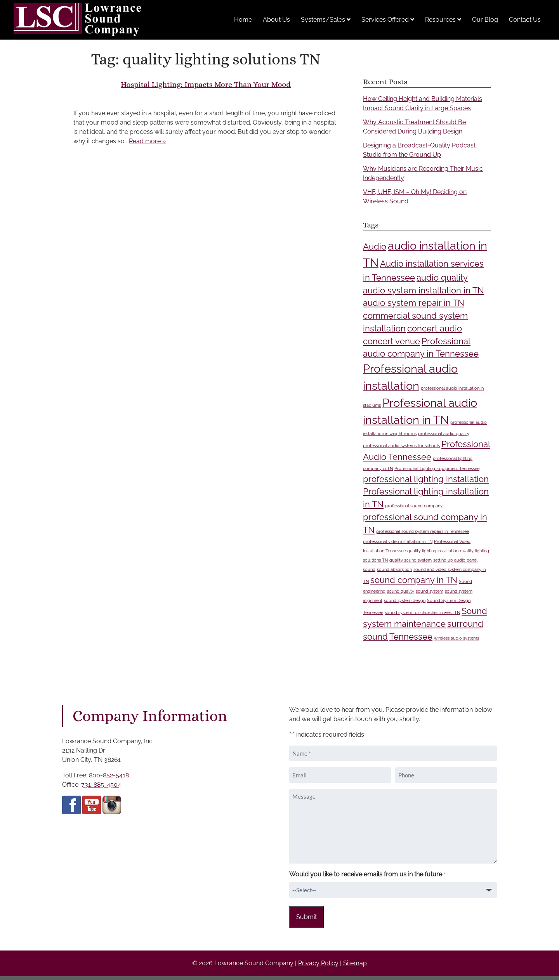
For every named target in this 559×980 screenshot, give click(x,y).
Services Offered (388, 20)
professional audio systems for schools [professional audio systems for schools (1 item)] (401, 446)
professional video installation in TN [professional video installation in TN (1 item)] (398, 541)
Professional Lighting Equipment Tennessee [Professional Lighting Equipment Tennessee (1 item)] (437, 468)
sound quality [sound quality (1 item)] (401, 591)
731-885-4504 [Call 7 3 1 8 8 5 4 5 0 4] (101, 785)
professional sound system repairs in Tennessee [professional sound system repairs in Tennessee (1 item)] (423, 531)
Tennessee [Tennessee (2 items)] (411, 637)
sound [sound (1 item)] (369, 569)
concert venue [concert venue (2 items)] (391, 341)
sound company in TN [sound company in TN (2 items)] (414, 580)
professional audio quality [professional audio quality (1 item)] (444, 434)
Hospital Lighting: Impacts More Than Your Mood (206, 84)
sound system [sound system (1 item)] (430, 591)
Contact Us (525, 20)
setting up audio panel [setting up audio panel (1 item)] (455, 560)
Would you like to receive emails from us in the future (367, 875)
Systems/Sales (326, 20)
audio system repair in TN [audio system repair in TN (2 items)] (414, 303)
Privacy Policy (318, 963)
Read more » (147, 141)
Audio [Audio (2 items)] (375, 246)
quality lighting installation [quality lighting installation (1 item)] (433, 551)
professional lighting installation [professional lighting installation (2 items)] (426, 479)
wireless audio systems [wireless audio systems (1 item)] (457, 638)
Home (243, 20)
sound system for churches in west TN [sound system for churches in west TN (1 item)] (422, 612)
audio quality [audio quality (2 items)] (442, 278)
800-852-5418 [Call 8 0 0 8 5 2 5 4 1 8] (109, 775)
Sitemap (355, 963)
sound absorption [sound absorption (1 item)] (394, 569)
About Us (276, 20)
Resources (443, 20)
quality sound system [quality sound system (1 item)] (411, 560)
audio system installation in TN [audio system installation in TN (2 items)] (424, 290)
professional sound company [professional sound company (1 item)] (414, 506)
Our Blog (485, 20)
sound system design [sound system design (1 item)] (405, 600)
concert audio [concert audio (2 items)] (435, 328)
